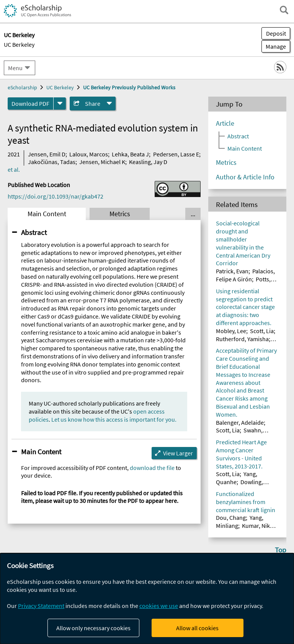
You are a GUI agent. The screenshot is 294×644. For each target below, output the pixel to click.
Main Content (47, 214)
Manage (274, 46)
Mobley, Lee (231, 331)
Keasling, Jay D (148, 162)
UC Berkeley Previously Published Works (129, 87)
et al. (14, 169)
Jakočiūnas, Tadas (52, 162)
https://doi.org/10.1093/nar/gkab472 (56, 196)
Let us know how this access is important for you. (114, 419)
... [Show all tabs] (193, 214)
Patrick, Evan (232, 271)
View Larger (178, 453)
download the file (152, 468)
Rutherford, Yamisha (242, 339)
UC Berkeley (19, 44)
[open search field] (284, 10)
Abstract (34, 232)
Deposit (276, 33)
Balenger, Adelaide (240, 422)
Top (281, 550)
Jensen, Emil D (47, 154)
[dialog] (147, 599)
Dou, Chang (231, 517)
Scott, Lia (262, 331)
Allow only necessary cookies (93, 628)
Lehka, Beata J (130, 154)
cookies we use (159, 606)
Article (225, 123)
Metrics (120, 214)
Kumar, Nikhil (259, 526)
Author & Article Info (245, 177)
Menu (15, 68)
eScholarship (22, 87)
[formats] (60, 103)
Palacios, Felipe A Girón (245, 275)
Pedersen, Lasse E (176, 154)
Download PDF (30, 103)
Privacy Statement (41, 606)
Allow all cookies (197, 628)
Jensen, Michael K (102, 162)
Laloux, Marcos (89, 154)
